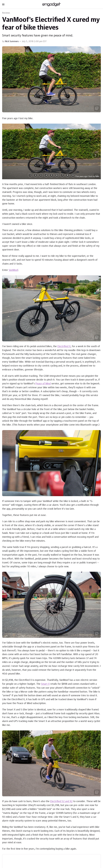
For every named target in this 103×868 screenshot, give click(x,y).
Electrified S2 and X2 (61, 801)
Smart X (45, 684)
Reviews (6, 13)
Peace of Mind (43, 384)
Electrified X (64, 346)
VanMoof (13, 270)
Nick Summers (12, 41)
